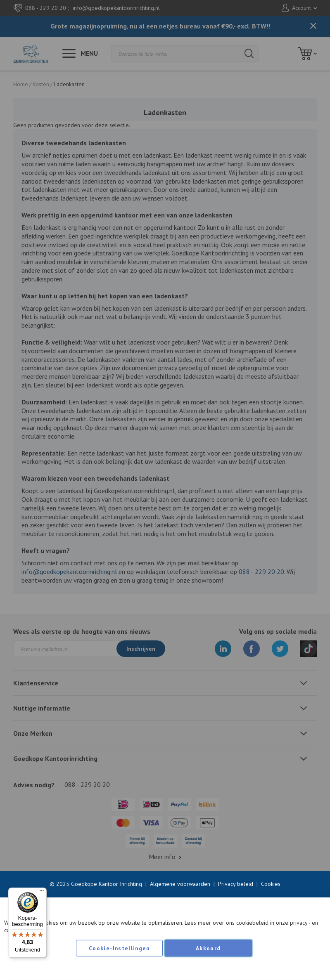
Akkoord (208, 948)
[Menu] (42, 893)
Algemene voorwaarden (180, 884)
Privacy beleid (236, 884)
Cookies (271, 884)
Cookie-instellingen (119, 948)
